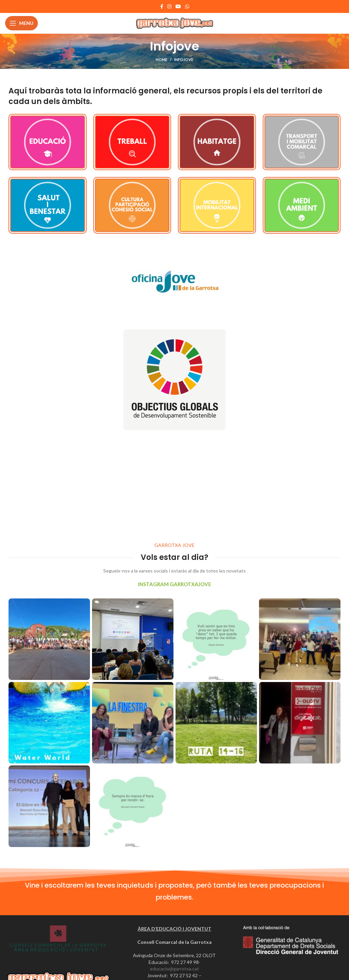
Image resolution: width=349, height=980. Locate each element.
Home (162, 60)
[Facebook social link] (162, 6)
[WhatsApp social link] (187, 6)
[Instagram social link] (169, 6)
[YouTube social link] (178, 6)
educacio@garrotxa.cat (174, 969)
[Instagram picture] (49, 639)
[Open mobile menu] (21, 23)
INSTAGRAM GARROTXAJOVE (175, 584)
